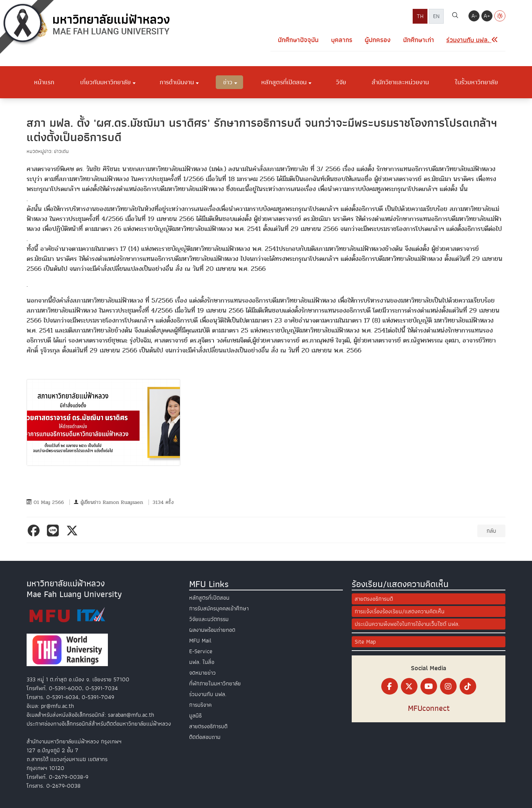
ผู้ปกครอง (378, 40)
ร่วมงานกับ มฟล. (208, 694)
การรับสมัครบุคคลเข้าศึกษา (219, 608)
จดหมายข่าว (202, 673)
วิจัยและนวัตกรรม (209, 619)
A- (474, 16)
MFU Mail (200, 641)
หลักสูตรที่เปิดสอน (284, 82)
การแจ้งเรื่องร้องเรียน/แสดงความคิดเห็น (400, 611)
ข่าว (228, 82)
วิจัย (341, 82)
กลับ (491, 531)
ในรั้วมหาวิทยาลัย (476, 82)
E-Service (201, 651)
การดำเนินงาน (177, 82)
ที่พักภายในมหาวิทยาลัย (215, 683)
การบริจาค (200, 705)
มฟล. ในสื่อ (202, 662)
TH (420, 16)
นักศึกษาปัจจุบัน (298, 40)
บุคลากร (342, 40)
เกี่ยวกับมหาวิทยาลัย (105, 82)
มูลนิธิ (195, 716)
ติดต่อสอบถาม (205, 737)
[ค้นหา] (455, 16)
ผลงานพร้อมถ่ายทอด (212, 630)
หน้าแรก (44, 82)
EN (436, 16)
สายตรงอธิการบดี (208, 726)
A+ (487, 16)
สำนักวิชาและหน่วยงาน (400, 82)
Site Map (365, 642)
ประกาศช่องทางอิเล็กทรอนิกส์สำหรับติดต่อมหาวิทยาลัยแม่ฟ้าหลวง (99, 724)
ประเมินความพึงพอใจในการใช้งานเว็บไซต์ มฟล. (407, 624)
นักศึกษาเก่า (419, 40)
